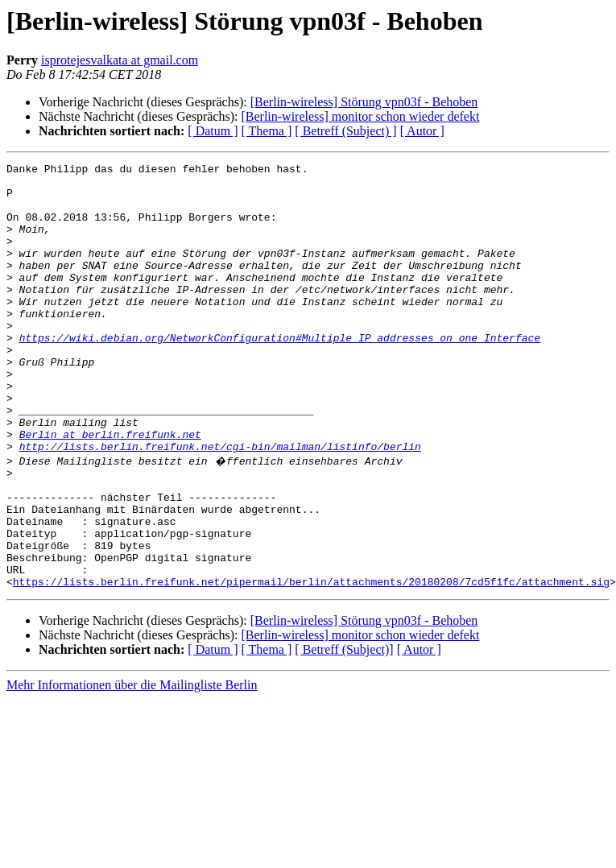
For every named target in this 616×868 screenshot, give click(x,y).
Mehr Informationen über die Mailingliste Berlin (132, 767)
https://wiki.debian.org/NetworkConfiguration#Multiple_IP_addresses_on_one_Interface (280, 374)
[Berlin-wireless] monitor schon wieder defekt (360, 116)
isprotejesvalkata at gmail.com (120, 60)
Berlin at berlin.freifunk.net (110, 490)
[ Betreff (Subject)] (344, 732)
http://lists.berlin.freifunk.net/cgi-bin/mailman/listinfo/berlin (220, 504)
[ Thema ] (267, 131)
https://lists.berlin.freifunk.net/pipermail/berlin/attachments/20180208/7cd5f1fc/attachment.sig (311, 663)
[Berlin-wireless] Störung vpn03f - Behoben (364, 102)
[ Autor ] (422, 131)
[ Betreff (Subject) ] (345, 131)
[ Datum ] (213, 131)
